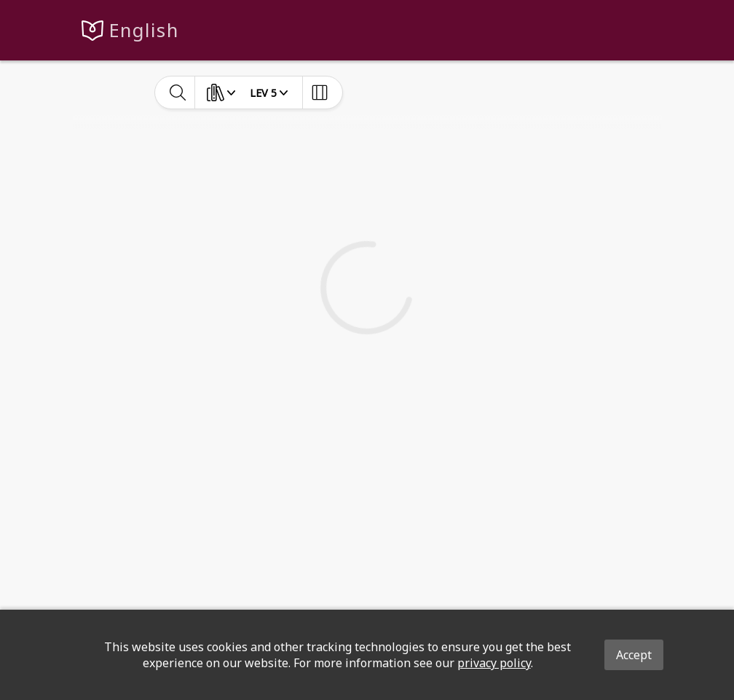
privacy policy (494, 663)
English (144, 30)
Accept (634, 655)
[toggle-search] (178, 93)
